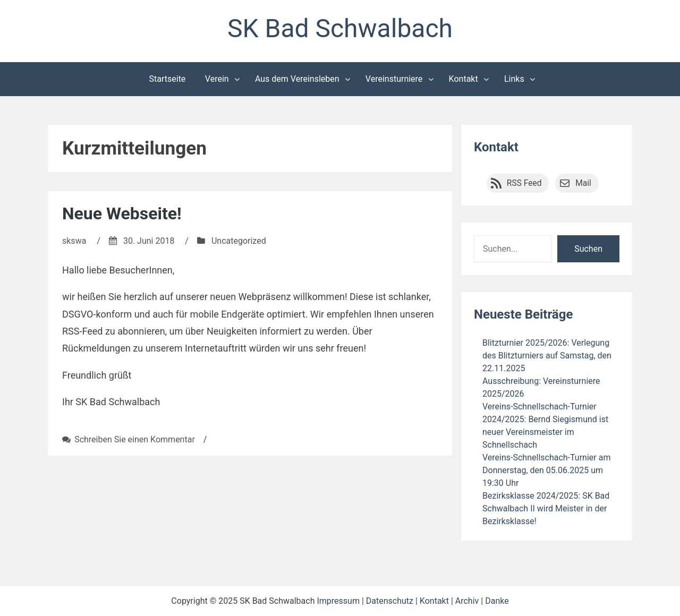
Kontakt (464, 79)
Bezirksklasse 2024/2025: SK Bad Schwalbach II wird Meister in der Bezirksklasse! (546, 508)
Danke (497, 601)
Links (514, 79)
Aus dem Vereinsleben (297, 79)
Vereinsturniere (394, 79)
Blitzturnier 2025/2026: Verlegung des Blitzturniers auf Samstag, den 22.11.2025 (547, 356)
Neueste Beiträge (523, 314)
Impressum (338, 601)
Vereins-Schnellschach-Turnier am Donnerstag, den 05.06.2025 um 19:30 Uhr (546, 470)
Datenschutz (390, 601)
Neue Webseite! (122, 213)
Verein (217, 79)
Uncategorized (239, 241)
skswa (74, 241)
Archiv (467, 601)
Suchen (588, 249)
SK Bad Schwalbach (340, 28)
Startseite (168, 79)
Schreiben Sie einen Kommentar (135, 439)
